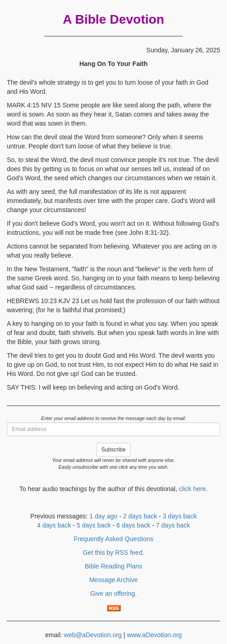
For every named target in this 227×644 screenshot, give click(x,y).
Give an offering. (113, 593)
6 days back (134, 525)
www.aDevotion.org (154, 635)
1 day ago (104, 516)
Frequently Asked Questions (113, 539)
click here (192, 489)
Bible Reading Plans (113, 566)
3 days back (180, 516)
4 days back (54, 525)
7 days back (173, 525)
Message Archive (113, 580)
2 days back (140, 516)
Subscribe (113, 450)
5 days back (94, 525)
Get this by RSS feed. (113, 553)
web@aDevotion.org (93, 635)
